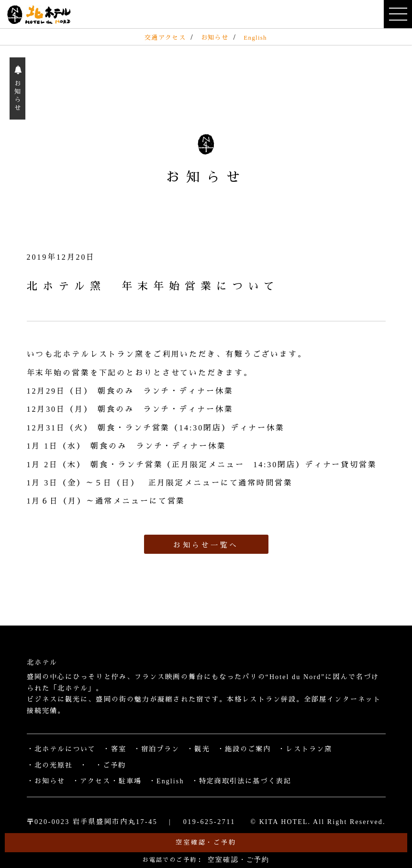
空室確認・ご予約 (206, 842)
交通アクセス (165, 38)
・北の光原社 (50, 765)
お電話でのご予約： (206, 860)
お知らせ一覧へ (206, 545)
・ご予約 (111, 765)
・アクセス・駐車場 (107, 781)
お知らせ (215, 38)
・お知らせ (46, 781)
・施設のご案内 (244, 749)
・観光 (198, 749)
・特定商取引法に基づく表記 (241, 781)
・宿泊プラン (157, 749)
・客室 (114, 749)
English (255, 38)
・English (167, 781)
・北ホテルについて (61, 749)
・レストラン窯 (305, 749)
